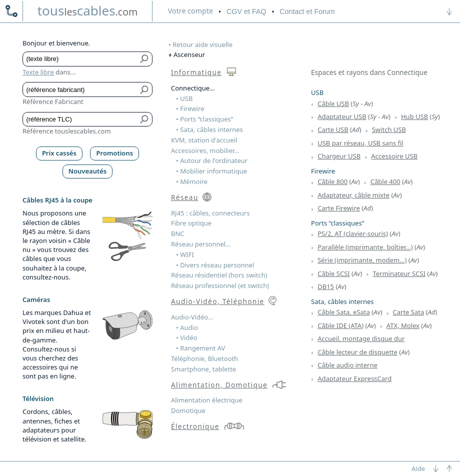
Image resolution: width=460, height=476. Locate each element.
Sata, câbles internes (342, 301)
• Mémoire (192, 181)
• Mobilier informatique (211, 171)
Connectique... (193, 88)
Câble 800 (332, 181)
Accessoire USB (394, 156)
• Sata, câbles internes (209, 129)
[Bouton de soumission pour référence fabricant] (145, 89)
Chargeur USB (339, 156)
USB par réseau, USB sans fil (360, 143)
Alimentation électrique (207, 400)
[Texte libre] (80, 59)
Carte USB (333, 129)
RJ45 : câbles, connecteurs (210, 213)
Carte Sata (409, 312)
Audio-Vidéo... (192, 317)
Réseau (185, 197)
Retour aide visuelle (202, 44)
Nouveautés (88, 171)
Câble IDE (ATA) (340, 325)
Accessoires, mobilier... (205, 150)
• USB (184, 98)
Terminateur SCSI (399, 273)
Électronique (195, 426)
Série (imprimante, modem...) (362, 260)
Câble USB (333, 103)
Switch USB (389, 129)
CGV (246, 11)
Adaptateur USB (342, 116)
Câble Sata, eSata (344, 312)
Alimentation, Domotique (219, 385)
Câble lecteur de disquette (357, 352)
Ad (356, 129)
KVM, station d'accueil (204, 140)
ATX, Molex (403, 325)
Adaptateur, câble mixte (353, 195)
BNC (178, 233)
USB (317, 92)
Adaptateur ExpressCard (354, 378)
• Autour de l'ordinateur (212, 160)
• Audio (187, 327)
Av (368, 103)
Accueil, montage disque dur (361, 338)
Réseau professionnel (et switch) (220, 285)
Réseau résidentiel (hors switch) (219, 275)
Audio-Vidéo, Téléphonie (218, 301)
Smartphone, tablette (203, 369)
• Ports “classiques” (205, 119)
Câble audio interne (347, 365)
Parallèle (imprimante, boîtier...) (365, 247)
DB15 (326, 286)
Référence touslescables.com (67, 131)
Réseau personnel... (201, 244)
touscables (88, 10)
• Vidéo (187, 337)
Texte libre (38, 72)
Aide (418, 468)
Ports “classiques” (337, 223)
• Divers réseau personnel (215, 265)
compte (190, 11)
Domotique (188, 410)
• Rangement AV (200, 348)
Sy (356, 103)
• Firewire (190, 108)
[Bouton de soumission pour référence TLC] (145, 119)
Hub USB (414, 116)
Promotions (115, 153)
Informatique (196, 72)
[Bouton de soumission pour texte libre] (145, 59)
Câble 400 (385, 181)
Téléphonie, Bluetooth (204, 358)
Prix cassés (59, 153)
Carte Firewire (339, 208)
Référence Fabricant (53, 101)
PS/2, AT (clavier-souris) (353, 233)
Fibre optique (191, 223)
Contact (307, 11)
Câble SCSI (333, 273)
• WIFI (185, 254)
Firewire (323, 171)
